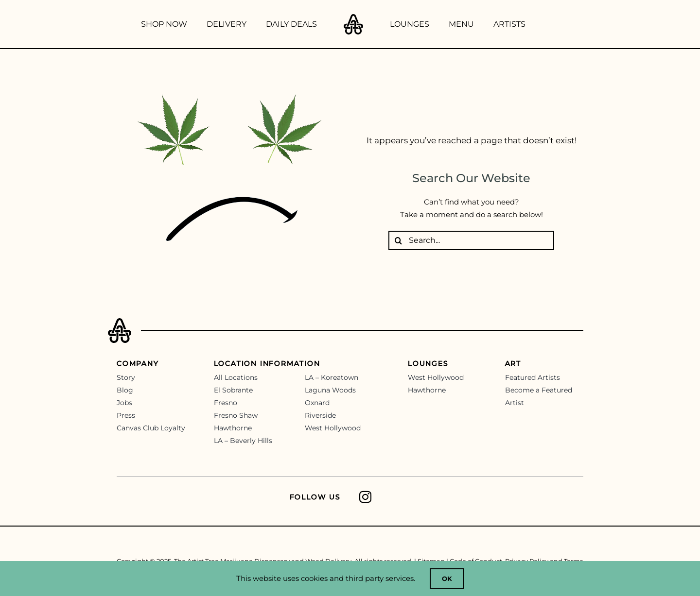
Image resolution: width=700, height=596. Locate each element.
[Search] (398, 240)
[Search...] (471, 240)
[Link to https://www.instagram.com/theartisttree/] (468, 497)
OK (447, 579)
